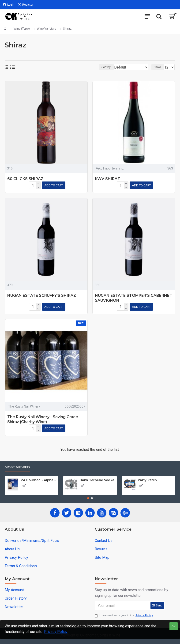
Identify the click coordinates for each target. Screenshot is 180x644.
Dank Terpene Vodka (97, 480)
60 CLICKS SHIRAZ (25, 179)
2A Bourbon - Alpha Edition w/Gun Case (39, 480)
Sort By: (106, 67)
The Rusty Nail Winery (24, 406)
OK (174, 626)
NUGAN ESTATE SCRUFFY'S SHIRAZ (42, 295)
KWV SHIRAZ (107, 179)
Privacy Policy (56, 632)
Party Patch (147, 480)
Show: (158, 67)
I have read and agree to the (124, 616)
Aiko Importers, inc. (110, 168)
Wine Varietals (46, 29)
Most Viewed (17, 467)
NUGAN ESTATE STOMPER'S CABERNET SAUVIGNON (134, 298)
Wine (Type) (22, 29)
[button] (88, 498)
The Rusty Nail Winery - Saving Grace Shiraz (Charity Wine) (43, 419)
